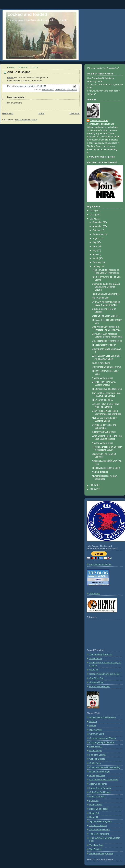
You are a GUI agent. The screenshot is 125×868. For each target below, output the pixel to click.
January (97, 266)
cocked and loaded (27, 14)
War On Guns (96, 849)
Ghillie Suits (95, 763)
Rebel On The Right (99, 809)
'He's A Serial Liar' (101, 298)
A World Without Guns (103, 378)
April (95, 254)
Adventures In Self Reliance (103, 717)
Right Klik (94, 817)
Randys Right (96, 805)
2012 (93, 211)
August (96, 238)
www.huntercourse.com (100, 564)
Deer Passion (96, 746)
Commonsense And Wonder (103, 738)
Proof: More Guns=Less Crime (107, 367)
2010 (93, 219)
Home (41, 113)
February (97, 262)
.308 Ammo (95, 593)
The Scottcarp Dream (99, 830)
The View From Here (99, 834)
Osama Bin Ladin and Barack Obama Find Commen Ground (106, 287)
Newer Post (8, 113)
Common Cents (97, 734)
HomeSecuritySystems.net (99, 584)
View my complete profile (102, 157)
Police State (60, 90)
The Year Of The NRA (102, 400)
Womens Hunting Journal (101, 853)
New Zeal (94, 670)
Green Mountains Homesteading (105, 767)
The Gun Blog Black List (101, 654)
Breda (10, 77)
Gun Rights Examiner (99, 686)
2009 (93, 485)
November (98, 226)
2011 (93, 215)
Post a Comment (14, 103)
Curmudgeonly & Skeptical (102, 742)
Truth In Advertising (101, 363)
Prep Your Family (97, 796)
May (95, 250)
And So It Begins (19, 72)
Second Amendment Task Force (104, 674)
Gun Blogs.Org (96, 678)
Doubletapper (96, 751)
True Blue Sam (96, 845)
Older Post (74, 113)
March (96, 258)
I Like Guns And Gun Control (106, 294)
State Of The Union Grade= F (106, 316)
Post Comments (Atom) (26, 120)
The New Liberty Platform (104, 345)
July (95, 242)
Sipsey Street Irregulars (101, 821)
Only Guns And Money (100, 792)
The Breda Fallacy (98, 826)
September (98, 234)
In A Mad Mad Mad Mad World (104, 780)
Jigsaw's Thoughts (98, 784)
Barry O (93, 722)
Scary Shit (72, 90)
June (95, 246)
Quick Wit (94, 801)
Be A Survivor (96, 730)
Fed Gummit (48, 90)
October (97, 230)
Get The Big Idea (97, 759)
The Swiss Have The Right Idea (107, 389)
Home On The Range (99, 771)
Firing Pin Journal (98, 755)
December (98, 222)
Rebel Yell (94, 813)
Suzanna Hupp (96, 682)
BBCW (93, 726)
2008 (93, 489)
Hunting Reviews (97, 776)
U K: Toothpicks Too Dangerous (107, 341)
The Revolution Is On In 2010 (106, 468)
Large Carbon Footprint (100, 788)
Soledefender (96, 659)
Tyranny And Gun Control (104, 432)
